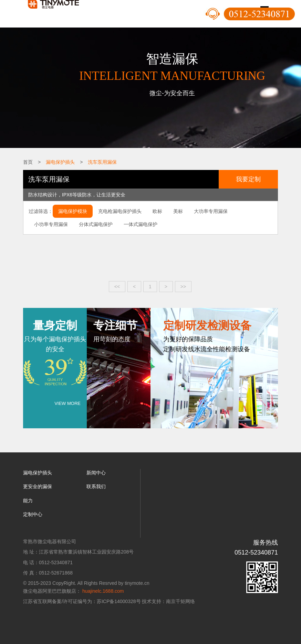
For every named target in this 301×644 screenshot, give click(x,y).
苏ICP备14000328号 (119, 601)
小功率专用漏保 (51, 224)
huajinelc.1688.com (103, 591)
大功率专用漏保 (211, 211)
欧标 (157, 211)
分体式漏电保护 (96, 224)
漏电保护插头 (60, 162)
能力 (28, 501)
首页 (28, 162)
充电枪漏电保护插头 (120, 211)
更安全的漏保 (38, 486)
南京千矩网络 (180, 601)
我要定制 (248, 179)
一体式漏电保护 (141, 224)
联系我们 (96, 486)
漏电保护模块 (73, 211)
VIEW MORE (68, 403)
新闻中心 (96, 473)
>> (183, 287)
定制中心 (33, 514)
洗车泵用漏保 (102, 162)
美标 (178, 211)
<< (117, 287)
